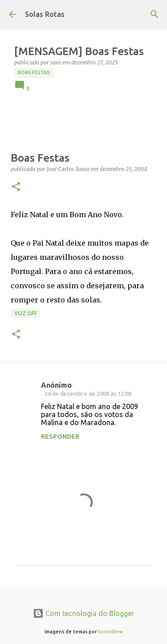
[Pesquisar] (155, 14)
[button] (16, 187)
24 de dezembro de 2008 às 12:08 (88, 394)
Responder (60, 437)
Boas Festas (34, 72)
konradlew (110, 632)
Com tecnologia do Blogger (83, 613)
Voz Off (26, 313)
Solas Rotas (45, 14)
